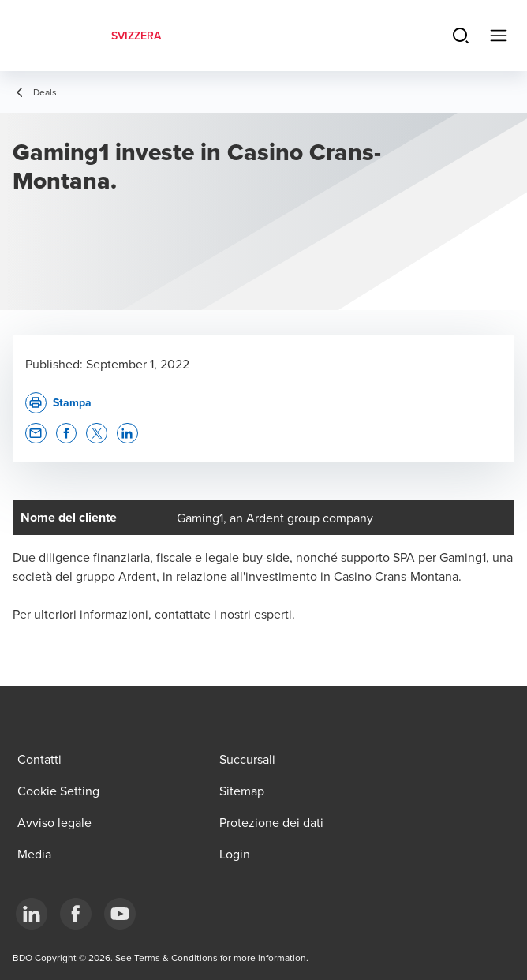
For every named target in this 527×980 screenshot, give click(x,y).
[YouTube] (120, 914)
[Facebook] (76, 914)
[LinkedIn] (32, 914)
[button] (36, 434)
